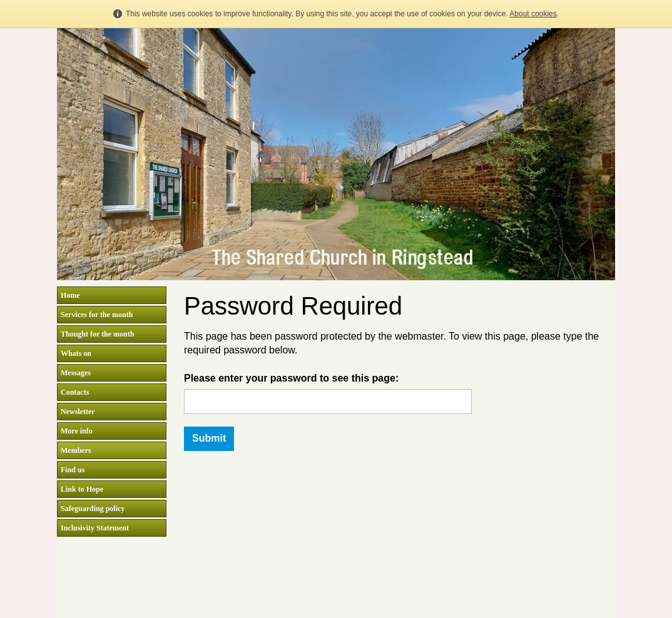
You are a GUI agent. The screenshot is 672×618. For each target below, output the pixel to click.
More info (77, 431)
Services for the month (97, 315)
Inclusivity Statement (95, 528)
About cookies (533, 14)
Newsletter (78, 412)
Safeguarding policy (93, 509)
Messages (76, 373)
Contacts (75, 392)
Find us (73, 470)
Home (70, 295)
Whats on (76, 353)
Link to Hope (82, 489)
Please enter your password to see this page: (291, 378)
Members (76, 450)
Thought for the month (97, 334)
